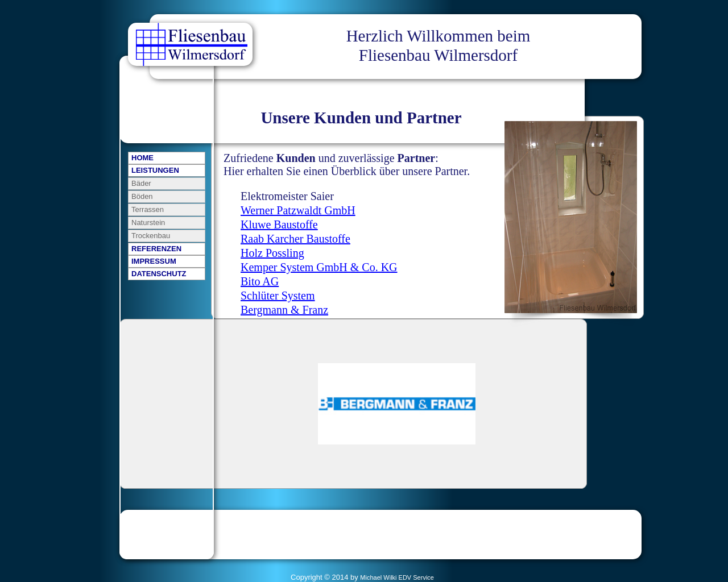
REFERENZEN (156, 249)
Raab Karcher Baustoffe (295, 239)
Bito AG (260, 281)
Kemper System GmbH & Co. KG (319, 267)
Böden (142, 196)
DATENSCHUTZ (159, 274)
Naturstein (148, 223)
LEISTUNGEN (155, 170)
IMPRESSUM (154, 261)
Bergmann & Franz (284, 310)
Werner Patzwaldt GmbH (298, 210)
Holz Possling (272, 253)
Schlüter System (278, 296)
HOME (142, 158)
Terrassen (148, 209)
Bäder (141, 183)
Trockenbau (151, 236)
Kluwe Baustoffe (279, 225)
